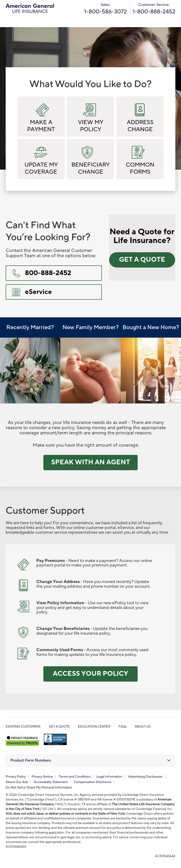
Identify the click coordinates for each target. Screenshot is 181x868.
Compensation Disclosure (93, 782)
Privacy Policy (16, 777)
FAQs (123, 727)
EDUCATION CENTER (94, 727)
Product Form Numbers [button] (31, 760)
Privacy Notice (42, 777)
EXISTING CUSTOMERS (23, 727)
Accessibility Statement (51, 782)
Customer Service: (154, 9)
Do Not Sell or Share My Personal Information (39, 788)
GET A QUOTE (59, 727)
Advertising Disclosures (145, 777)
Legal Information (109, 777)
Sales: (105, 9)
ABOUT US (143, 727)
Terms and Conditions (75, 777)
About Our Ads (17, 782)
